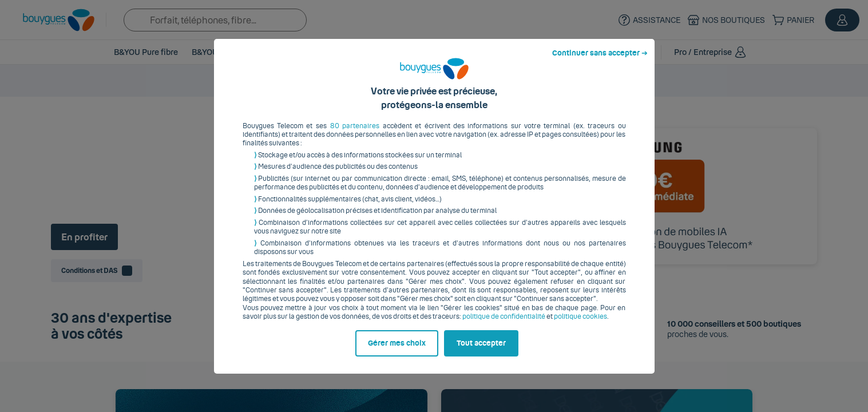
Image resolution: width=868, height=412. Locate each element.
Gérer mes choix (397, 352)
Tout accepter (481, 352)
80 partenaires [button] (355, 134)
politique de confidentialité (504, 326)
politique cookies (580, 326)
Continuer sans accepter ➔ (600, 62)
